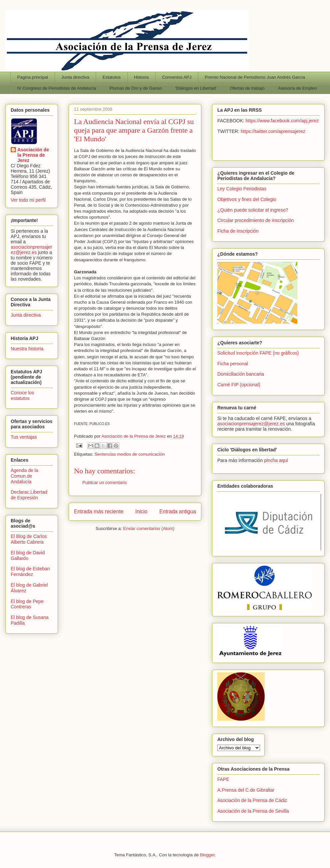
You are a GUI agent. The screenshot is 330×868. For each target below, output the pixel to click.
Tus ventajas (24, 437)
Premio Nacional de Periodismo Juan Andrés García (255, 77)
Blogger (207, 855)
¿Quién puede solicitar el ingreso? (253, 210)
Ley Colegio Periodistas (242, 189)
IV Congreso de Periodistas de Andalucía (57, 88)
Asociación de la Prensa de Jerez (33, 155)
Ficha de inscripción (238, 231)
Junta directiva (75, 77)
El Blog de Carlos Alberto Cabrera (29, 539)
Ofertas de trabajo (247, 88)
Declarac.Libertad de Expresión (29, 495)
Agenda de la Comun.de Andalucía (24, 476)
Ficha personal (233, 364)
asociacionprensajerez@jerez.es (31, 250)
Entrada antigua (178, 511)
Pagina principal (33, 77)
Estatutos (112, 77)
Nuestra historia (27, 349)
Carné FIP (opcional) (239, 385)
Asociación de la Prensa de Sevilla (253, 811)
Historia (141, 77)
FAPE (223, 779)
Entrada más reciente (99, 511)
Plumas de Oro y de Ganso (136, 88)
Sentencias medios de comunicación (129, 454)
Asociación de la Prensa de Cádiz (252, 800)
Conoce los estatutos (22, 395)
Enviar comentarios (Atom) (149, 528)
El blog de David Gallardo (28, 555)
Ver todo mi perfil (28, 200)
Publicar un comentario (104, 482)
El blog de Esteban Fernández (30, 571)
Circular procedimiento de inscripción (256, 220)
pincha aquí (276, 460)
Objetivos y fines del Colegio (247, 199)
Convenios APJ (177, 77)
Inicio (141, 511)
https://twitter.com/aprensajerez (273, 131)
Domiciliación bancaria (241, 374)
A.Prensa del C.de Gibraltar (246, 790)
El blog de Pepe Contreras (27, 604)
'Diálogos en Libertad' (196, 88)
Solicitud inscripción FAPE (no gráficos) (258, 353)
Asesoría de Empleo (297, 88)
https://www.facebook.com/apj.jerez (282, 121)
